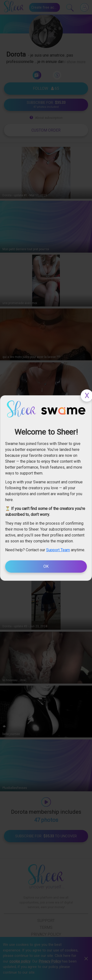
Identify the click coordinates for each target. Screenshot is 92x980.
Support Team (58, 550)
